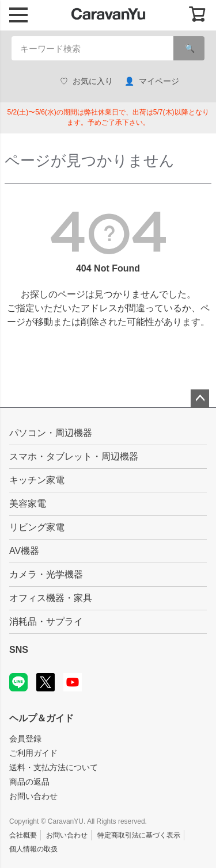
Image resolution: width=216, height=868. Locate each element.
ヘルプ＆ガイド (41, 718)
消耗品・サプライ (46, 622)
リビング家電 (37, 527)
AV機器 (24, 551)
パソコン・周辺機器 (51, 433)
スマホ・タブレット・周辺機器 (74, 456)
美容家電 (28, 504)
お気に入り (86, 81)
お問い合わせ (33, 796)
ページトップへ (200, 399)
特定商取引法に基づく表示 (139, 835)
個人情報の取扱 (33, 849)
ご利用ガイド (33, 753)
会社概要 (23, 835)
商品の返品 (29, 782)
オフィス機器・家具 (51, 598)
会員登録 (25, 739)
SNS (19, 650)
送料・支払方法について (54, 767)
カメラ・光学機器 (46, 574)
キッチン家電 (37, 480)
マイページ (152, 81)
